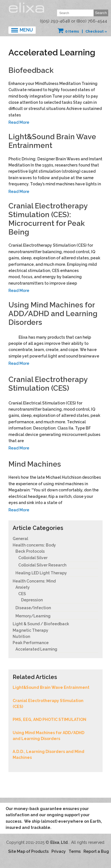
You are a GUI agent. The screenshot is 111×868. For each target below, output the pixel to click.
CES (22, 594)
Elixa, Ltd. (60, 842)
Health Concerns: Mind (34, 581)
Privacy (59, 851)
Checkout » (96, 31)
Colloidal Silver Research (42, 565)
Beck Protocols (30, 551)
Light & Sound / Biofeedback (41, 624)
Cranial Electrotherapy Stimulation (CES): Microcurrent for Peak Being (48, 219)
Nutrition (21, 637)
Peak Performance (31, 643)
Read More (19, 122)
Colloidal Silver (33, 558)
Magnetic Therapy (30, 630)
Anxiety (23, 587)
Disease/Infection (33, 608)
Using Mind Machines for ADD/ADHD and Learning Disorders (53, 314)
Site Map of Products (28, 851)
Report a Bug (96, 851)
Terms (75, 851)
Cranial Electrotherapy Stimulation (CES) (48, 384)
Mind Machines (35, 464)
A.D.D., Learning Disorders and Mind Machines (48, 755)
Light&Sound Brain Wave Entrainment (51, 687)
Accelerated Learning (36, 649)
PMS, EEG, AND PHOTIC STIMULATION (49, 719)
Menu (26, 30)
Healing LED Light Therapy (41, 573)
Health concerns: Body (34, 545)
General (20, 539)
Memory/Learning (33, 616)
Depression (32, 600)
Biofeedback (31, 70)
